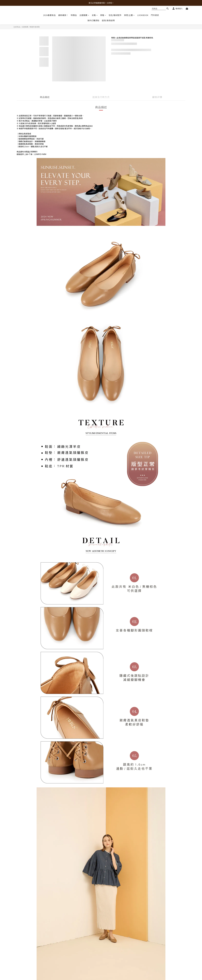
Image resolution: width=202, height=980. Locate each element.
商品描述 (45, 97)
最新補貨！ (63, 15)
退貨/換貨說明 (108, 20)
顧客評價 (157, 97)
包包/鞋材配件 (115, 15)
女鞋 (95, 15)
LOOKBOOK (143, 15)
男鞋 (103, 15)
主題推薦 (84, 15)
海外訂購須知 (93, 20)
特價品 (74, 15)
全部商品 (17, 27)
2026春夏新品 (49, 15)
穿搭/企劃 (129, 15)
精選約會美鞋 (35, 27)
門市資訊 (155, 15)
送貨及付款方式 (101, 97)
